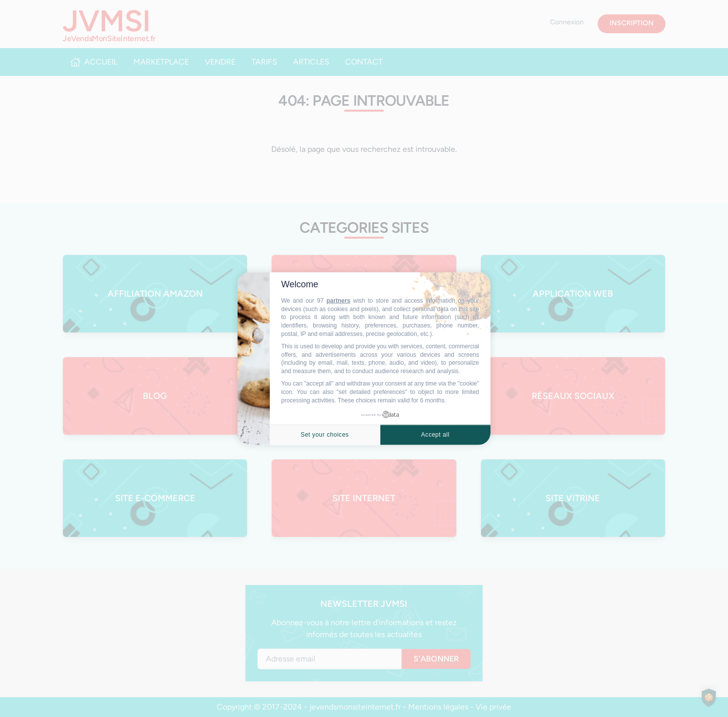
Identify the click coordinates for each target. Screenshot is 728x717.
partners (338, 301)
